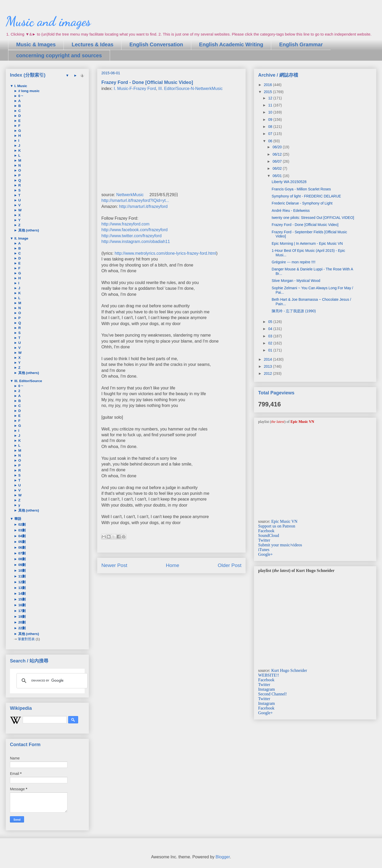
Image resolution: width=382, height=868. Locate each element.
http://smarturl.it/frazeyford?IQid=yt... (135, 200)
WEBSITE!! (269, 675)
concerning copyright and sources (59, 55)
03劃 (21, 530)
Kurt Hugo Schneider (289, 670)
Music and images (48, 21)
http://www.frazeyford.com (125, 224)
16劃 (21, 605)
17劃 (21, 611)
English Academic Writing (231, 44)
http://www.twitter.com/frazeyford (131, 236)
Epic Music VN (284, 521)
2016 (268, 85)
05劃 (21, 542)
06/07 (278, 161)
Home (173, 565)
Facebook (266, 531)
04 (271, 329)
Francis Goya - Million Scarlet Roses (301, 189)
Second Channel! (273, 694)
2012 (268, 373)
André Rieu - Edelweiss (291, 211)
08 (271, 127)
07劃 (21, 553)
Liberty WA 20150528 (289, 182)
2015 (268, 92)
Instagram (267, 689)
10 (271, 112)
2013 (268, 366)
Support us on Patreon (277, 526)
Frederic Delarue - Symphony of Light (302, 203)
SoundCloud (269, 535)
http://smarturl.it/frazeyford (143, 206)
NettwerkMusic (130, 195)
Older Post (230, 565)
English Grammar (301, 44)
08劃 (21, 559)
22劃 (21, 628)
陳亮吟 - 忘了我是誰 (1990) (294, 311)
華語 (17, 519)
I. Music (20, 86)
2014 (268, 359)
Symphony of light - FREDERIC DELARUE (306, 196)
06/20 (278, 147)
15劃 (21, 599)
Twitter (264, 540)
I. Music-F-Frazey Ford (135, 89)
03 (271, 336)
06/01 (278, 176)
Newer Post (114, 565)
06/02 (278, 168)
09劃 (21, 565)
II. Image (21, 238)
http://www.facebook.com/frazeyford (134, 230)
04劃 (21, 536)
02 (271, 343)
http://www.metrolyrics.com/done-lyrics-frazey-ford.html (166, 253)
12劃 (21, 582)
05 (271, 322)
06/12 (278, 154)
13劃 (21, 588)
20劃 (21, 622)
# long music (28, 91)
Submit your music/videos (280, 545)
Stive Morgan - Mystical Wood (296, 281)
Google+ (265, 554)
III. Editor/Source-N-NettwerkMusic (190, 89)
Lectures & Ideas (92, 44)
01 (271, 350)
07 (271, 134)
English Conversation (156, 44)
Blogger (223, 857)
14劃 (21, 594)
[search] (51, 681)
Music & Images (36, 44)
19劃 (21, 617)
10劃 (21, 571)
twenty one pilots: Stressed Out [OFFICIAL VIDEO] (313, 218)
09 (271, 120)
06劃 (21, 548)
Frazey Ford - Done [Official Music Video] (305, 225)
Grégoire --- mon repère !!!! (294, 262)
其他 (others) (28, 230)
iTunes (264, 550)
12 (271, 98)
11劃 (21, 576)
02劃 (21, 524)
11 (271, 105)
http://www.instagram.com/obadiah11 (136, 242)
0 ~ (20, 96)
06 (271, 141)
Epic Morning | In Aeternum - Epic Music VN (307, 243)
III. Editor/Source (28, 381)
